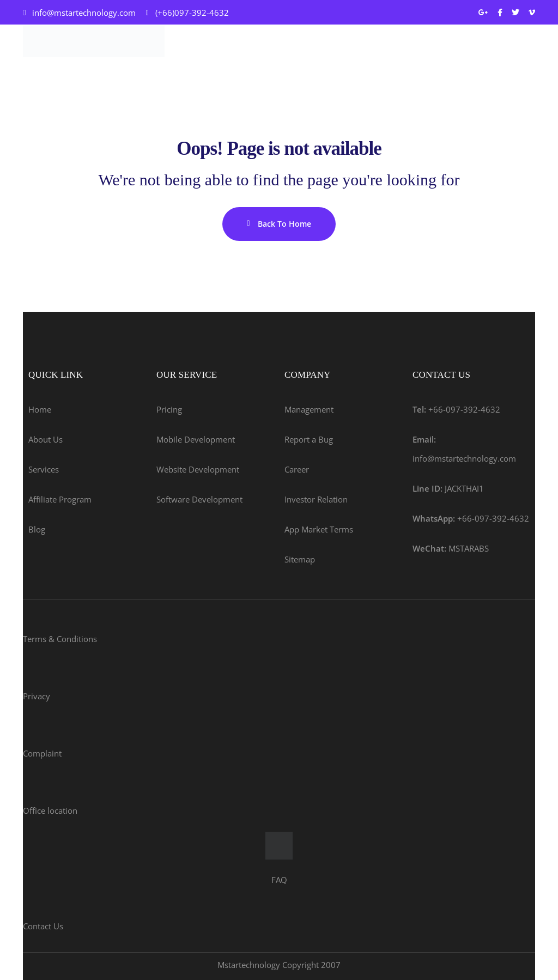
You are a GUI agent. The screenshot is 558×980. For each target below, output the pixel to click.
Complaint (42, 753)
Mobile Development (196, 439)
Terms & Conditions (60, 639)
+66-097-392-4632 (456, 409)
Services (44, 469)
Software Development (199, 499)
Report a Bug (309, 439)
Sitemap (300, 559)
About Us (46, 439)
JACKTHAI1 (448, 488)
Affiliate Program (60, 499)
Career (297, 469)
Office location (50, 810)
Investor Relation (316, 499)
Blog (37, 529)
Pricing (169, 409)
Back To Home (279, 224)
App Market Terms (319, 529)
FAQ (279, 880)
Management (309, 409)
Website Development (198, 469)
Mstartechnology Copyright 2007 (279, 965)
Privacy (37, 696)
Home (40, 409)
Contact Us (43, 926)
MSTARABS (451, 548)
